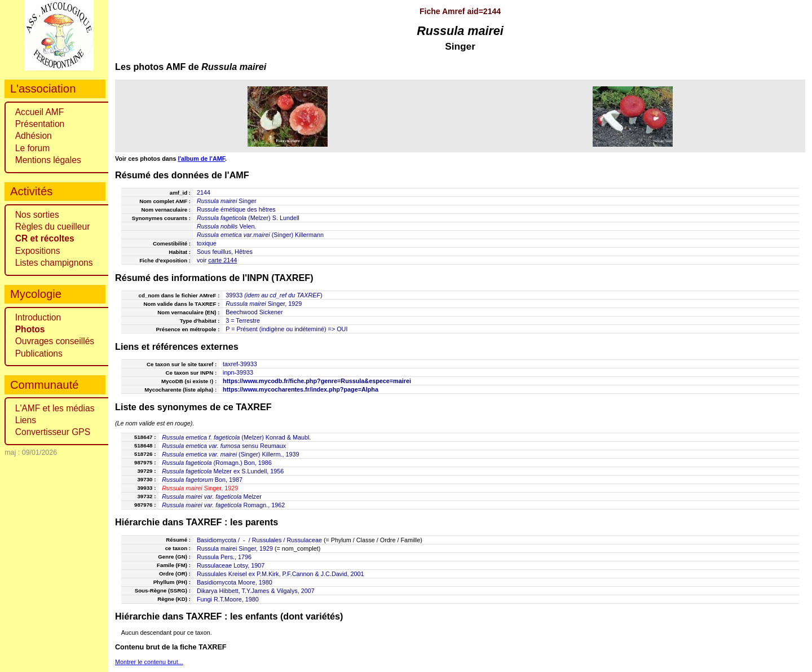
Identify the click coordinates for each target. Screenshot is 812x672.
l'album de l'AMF (201, 159)
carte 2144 (222, 260)
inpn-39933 (238, 372)
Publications (39, 353)
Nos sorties (37, 215)
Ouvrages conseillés (55, 341)
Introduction (38, 317)
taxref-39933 (240, 364)
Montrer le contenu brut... (149, 662)
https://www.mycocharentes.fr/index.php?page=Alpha (301, 389)
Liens (26, 420)
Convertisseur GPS (53, 432)
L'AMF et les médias (55, 408)
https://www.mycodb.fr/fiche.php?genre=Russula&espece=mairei (317, 381)
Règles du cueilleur (53, 227)
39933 (234, 295)
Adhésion (34, 136)
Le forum (33, 148)
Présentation (40, 124)
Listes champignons (54, 263)
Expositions (38, 251)
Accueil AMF (40, 112)
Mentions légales (48, 160)
